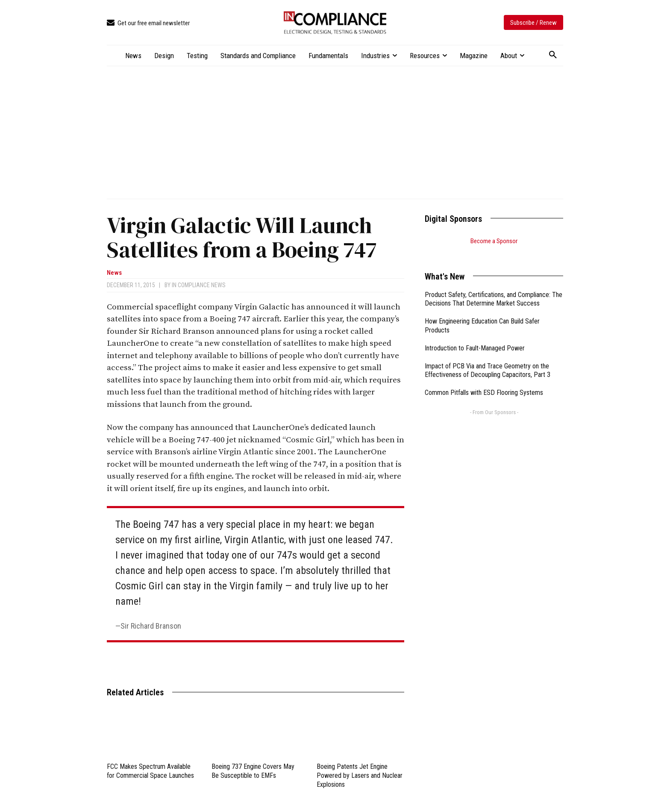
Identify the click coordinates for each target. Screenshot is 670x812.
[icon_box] (148, 23)
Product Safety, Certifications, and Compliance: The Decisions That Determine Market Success (494, 288)
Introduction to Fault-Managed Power (475, 337)
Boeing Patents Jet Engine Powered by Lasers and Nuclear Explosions (360, 775)
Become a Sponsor (494, 241)
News (114, 273)
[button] (553, 55)
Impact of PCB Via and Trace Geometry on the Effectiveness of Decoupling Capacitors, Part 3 (488, 360)
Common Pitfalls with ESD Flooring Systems (484, 382)
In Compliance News (199, 285)
